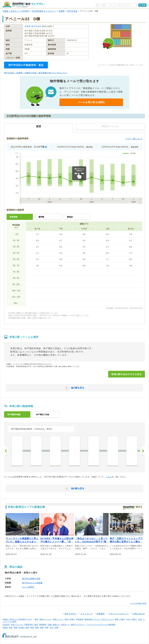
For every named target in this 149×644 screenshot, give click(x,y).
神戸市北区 (72, 11)
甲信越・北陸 (24, 627)
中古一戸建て (132, 619)
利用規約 (101, 614)
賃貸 (36, 619)
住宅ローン (65, 624)
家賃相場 (80, 619)
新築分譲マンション (92, 619)
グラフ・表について (134, 139)
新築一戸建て (120, 619)
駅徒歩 (70, 217)
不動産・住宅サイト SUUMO (16, 11)
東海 (32, 627)
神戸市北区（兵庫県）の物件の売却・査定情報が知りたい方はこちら (36, 73)
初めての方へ (71, 614)
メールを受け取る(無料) (91, 102)
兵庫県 (62, 11)
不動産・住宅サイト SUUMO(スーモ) (17, 619)
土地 (140, 619)
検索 (144, 5)
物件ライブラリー (78, 624)
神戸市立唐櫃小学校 (31, 579)
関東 (16, 627)
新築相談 (43, 624)
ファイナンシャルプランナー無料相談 (101, 624)
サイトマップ (87, 614)
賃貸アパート (58, 619)
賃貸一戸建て (70, 619)
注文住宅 (6, 624)
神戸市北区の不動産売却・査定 (26, 65)
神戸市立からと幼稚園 (32, 583)
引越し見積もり (54, 624)
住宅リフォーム (17, 624)
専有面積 (13, 217)
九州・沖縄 (54, 627)
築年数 (41, 217)
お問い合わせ (139, 614)
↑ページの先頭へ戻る (138, 603)
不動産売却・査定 (31, 624)
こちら (109, 477)
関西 (37, 627)
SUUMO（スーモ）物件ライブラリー (24, 4)
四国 (42, 627)
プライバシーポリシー (119, 614)
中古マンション (107, 619)
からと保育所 (28, 587)
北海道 (5, 627)
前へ (6, 451)
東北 (11, 627)
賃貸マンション (45, 619)
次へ (143, 451)
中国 (46, 627)
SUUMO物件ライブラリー (44, 11)
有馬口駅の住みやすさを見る (127, 374)
